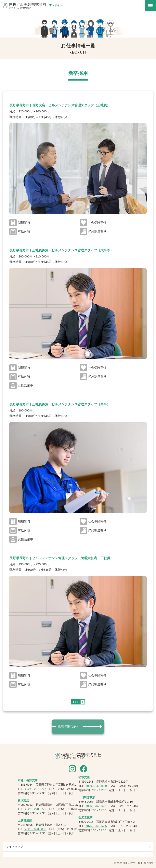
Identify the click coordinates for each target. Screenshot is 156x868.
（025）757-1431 (96, 806)
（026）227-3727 (35, 789)
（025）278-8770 (35, 809)
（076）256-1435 (96, 826)
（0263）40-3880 (96, 786)
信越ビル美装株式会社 (25, 6)
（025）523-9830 (35, 829)
